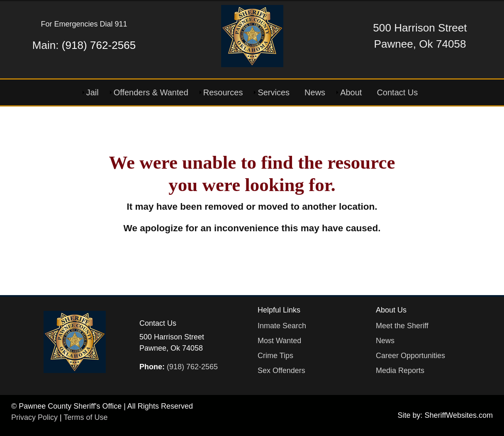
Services (274, 92)
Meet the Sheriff (402, 326)
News (315, 92)
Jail (93, 92)
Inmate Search (282, 326)
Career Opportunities (410, 356)
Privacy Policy (34, 417)
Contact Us (397, 92)
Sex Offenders (281, 371)
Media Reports (400, 371)
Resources (223, 92)
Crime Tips (275, 356)
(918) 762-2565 (99, 45)
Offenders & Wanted (151, 92)
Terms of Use (85, 417)
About (351, 92)
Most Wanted (279, 341)
